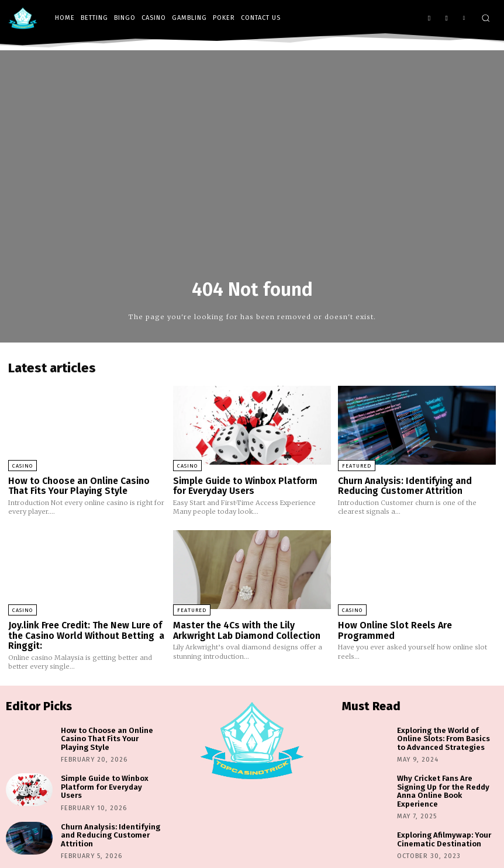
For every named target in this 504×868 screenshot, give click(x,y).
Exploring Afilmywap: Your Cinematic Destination (440, 823)
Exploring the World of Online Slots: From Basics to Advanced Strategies (448, 735)
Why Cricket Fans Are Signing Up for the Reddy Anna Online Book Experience (447, 780)
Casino (23, 466)
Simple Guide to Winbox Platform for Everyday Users (251, 485)
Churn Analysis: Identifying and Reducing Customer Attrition (403, 485)
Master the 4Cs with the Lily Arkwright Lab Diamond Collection (245, 629)
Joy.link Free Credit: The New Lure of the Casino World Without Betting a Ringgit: (85, 633)
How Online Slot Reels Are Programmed (393, 629)
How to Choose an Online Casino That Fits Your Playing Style (77, 485)
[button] (486, 18)
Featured (357, 466)
